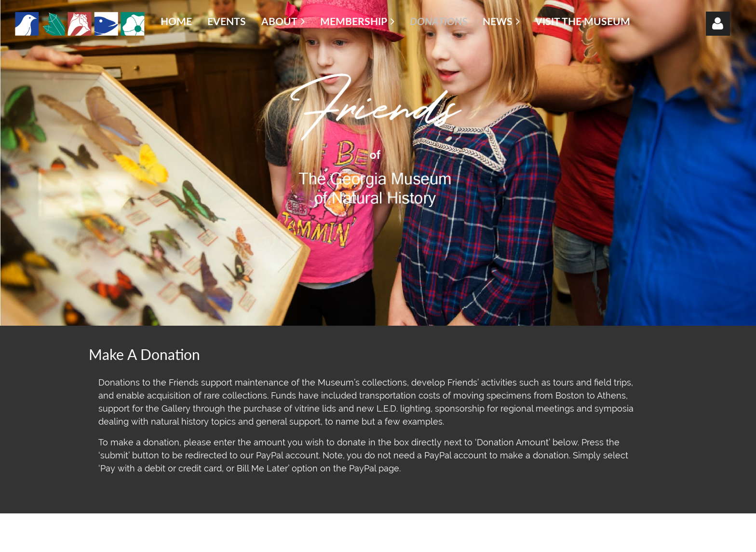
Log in (718, 24)
